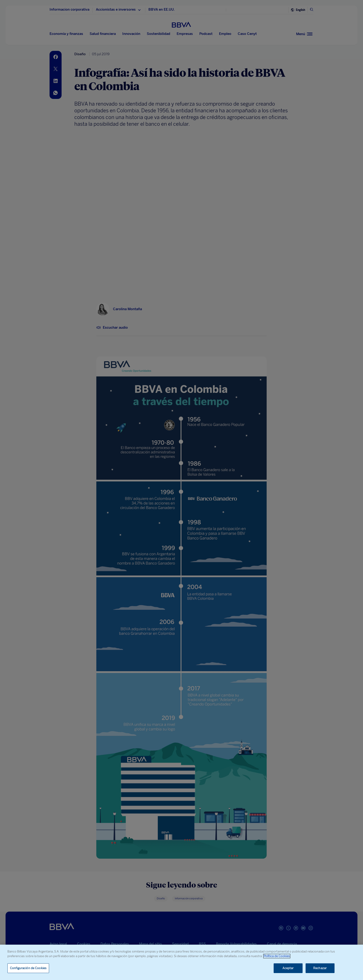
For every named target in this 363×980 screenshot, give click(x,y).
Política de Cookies (277, 956)
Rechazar (320, 968)
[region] (181, 962)
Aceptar (288, 968)
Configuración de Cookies (28, 968)
